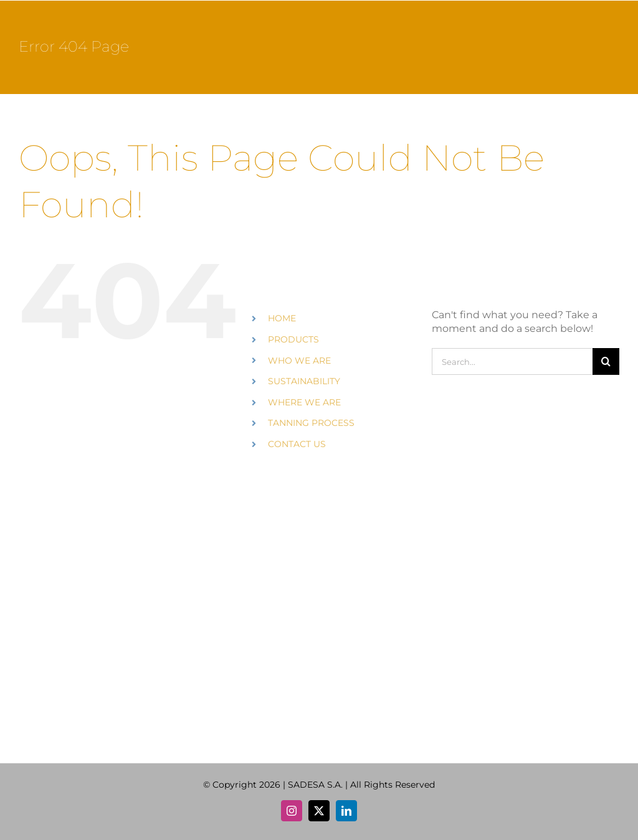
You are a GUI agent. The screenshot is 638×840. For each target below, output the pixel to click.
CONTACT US (297, 444)
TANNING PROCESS (311, 423)
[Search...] (512, 361)
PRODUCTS (293, 339)
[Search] (606, 361)
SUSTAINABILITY (304, 381)
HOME (282, 318)
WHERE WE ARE (304, 402)
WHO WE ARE (299, 361)
